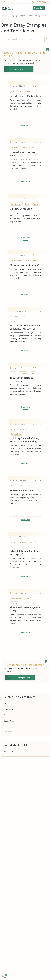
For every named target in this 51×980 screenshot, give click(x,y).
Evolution (7, 703)
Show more (8, 732)
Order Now (39, 8)
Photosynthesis (10, 709)
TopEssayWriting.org (9, 16)
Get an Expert (20, 677)
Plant (6, 727)
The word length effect (22, 491)
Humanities (8, 751)
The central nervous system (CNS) (25, 609)
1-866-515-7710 (2, 2)
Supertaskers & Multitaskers (25, 96)
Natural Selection (10, 721)
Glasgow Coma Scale (21, 209)
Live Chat (5, 2)
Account (28, 8)
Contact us (8, 2)
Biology (37, 16)
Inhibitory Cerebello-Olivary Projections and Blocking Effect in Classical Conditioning (25, 440)
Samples (22, 16)
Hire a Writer (19, 69)
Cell (5, 715)
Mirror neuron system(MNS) (25, 265)
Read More (25, 125)
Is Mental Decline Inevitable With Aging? (25, 553)
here (45, 2)
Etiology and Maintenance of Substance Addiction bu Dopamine (25, 327)
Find (47, 39)
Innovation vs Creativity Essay (23, 154)
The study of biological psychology (22, 379)
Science (30, 16)
